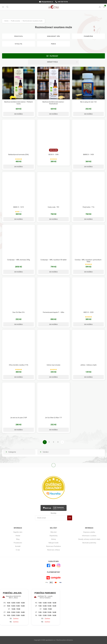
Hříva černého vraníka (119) (19, 365)
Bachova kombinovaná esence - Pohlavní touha (19, 103)
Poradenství (18, 543)
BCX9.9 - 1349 (54, 155)
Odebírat (70, 518)
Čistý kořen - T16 (88, 207)
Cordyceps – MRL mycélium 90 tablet (53, 260)
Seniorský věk (53, 36)
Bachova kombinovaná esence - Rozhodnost (53, 103)
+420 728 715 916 (62, 2)
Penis (54, 44)
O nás (18, 550)
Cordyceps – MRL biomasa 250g (19, 260)
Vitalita (19, 44)
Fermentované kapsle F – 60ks (53, 312)
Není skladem (54, 150)
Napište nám (18, 532)
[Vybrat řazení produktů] (53, 62)
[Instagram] (59, 565)
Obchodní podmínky (89, 543)
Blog (18, 539)
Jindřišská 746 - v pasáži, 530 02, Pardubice (43, 597)
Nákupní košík (53, 543)
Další (62, 442)
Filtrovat (54, 56)
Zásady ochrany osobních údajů (89, 539)
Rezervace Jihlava (53, 550)
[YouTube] (53, 565)
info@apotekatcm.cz (46, 2)
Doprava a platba (89, 532)
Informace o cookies (89, 536)
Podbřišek (89, 36)
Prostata (19, 36)
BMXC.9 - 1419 (19, 207)
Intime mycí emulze (53, 365)
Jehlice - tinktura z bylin (89, 365)
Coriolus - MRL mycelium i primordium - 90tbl (89, 261)
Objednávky (53, 536)
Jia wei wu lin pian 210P (18, 418)
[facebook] (48, 565)
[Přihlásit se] (51, 518)
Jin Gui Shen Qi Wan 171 (53, 418)
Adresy (53, 539)
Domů (6, 21)
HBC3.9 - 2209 (89, 312)
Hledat (18, 536)
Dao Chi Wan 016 (18, 312)
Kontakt (18, 546)
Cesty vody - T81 (53, 207)
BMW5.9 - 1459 (89, 155)
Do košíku (19, 114)
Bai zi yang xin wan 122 (88, 102)
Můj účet (53, 532)
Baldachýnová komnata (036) (19, 155)
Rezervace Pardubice (53, 546)
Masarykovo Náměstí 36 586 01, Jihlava (12, 597)
